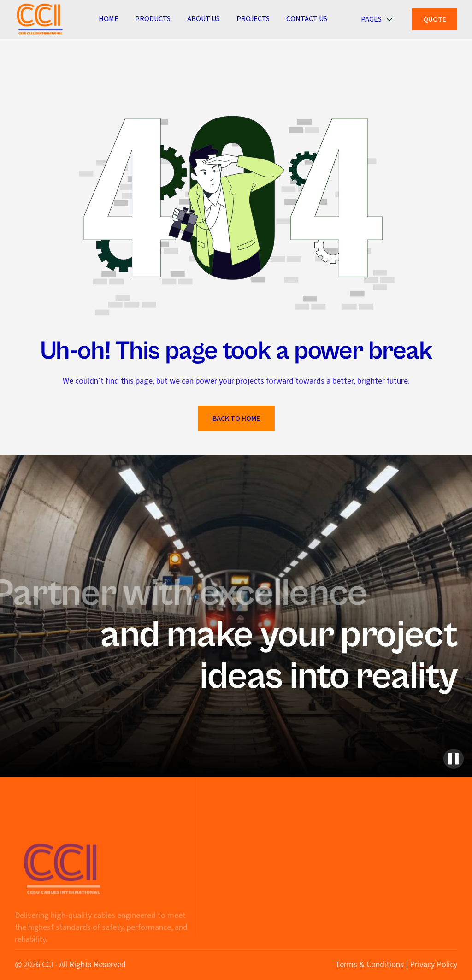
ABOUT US (204, 19)
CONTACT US (307, 19)
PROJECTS (253, 19)
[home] (40, 19)
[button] (381, 19)
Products (153, 19)
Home (109, 19)
